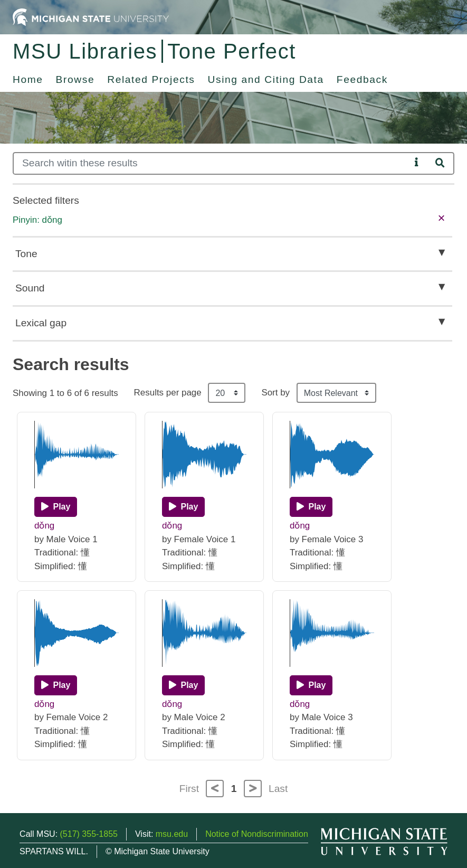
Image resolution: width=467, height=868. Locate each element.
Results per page (168, 393)
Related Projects (151, 79)
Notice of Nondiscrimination (257, 834)
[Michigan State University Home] (91, 17)
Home (28, 79)
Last (278, 789)
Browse (75, 79)
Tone (26, 254)
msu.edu (172, 834)
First (189, 789)
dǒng (44, 526)
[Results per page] (227, 393)
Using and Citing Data (266, 79)
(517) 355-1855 (89, 834)
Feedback (362, 79)
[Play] (56, 507)
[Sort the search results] (336, 393)
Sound (30, 288)
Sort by (275, 393)
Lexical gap (41, 323)
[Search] (212, 163)
